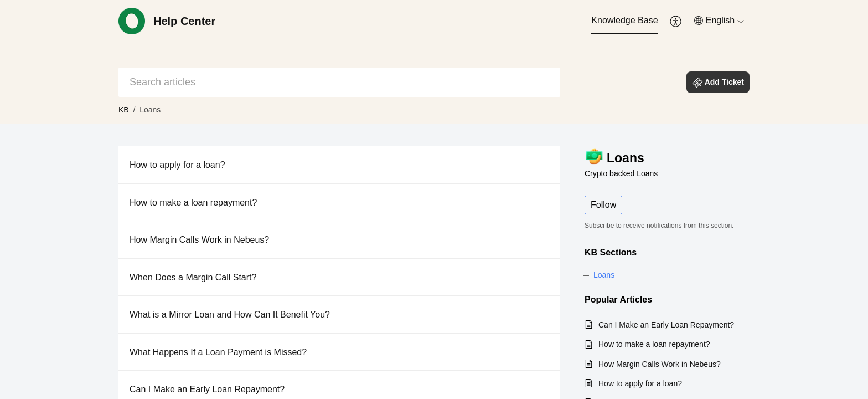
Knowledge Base (624, 20)
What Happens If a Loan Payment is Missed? (218, 352)
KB (124, 110)
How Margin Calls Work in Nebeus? (199, 240)
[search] (339, 82)
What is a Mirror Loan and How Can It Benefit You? (230, 314)
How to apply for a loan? (177, 165)
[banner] (434, 62)
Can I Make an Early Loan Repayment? (207, 389)
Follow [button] (603, 205)
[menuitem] (624, 21)
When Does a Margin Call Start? (193, 277)
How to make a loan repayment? (193, 203)
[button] (676, 21)
